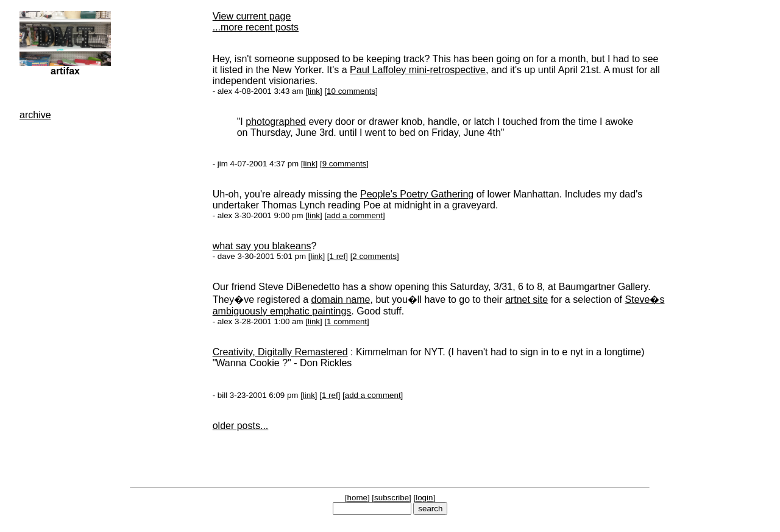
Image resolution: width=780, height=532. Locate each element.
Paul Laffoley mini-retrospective (418, 70)
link (314, 91)
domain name (341, 300)
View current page (252, 16)
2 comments (374, 256)
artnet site (526, 300)
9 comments (345, 164)
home (357, 498)
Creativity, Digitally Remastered (280, 352)
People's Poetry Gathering (417, 194)
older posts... (241, 426)
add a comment (355, 215)
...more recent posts (256, 27)
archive (35, 115)
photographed (276, 122)
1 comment (347, 321)
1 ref (338, 256)
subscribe (392, 498)
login (424, 498)
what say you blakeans (262, 246)
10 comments (351, 91)
